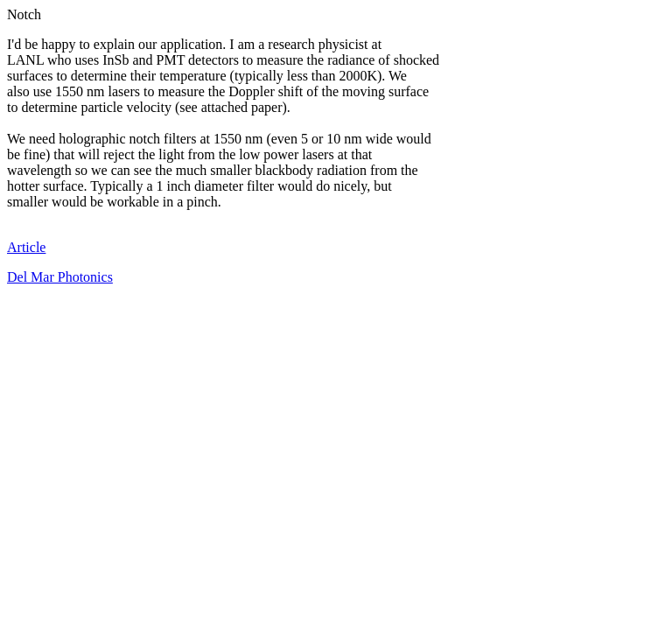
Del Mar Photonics (60, 277)
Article (26, 247)
